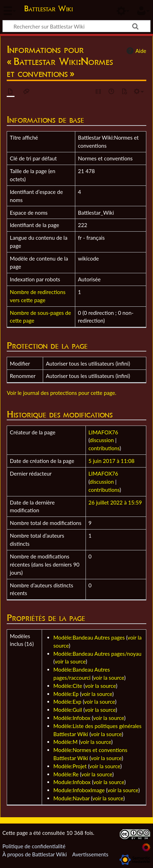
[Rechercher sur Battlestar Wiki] (76, 26)
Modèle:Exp (67, 702)
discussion (102, 440)
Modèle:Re (66, 774)
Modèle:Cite (68, 686)
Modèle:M (66, 742)
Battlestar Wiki (48, 9)
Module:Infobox (72, 782)
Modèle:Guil (68, 710)
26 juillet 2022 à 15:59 (115, 502)
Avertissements (90, 854)
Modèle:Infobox (72, 718)
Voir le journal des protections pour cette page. (61, 393)
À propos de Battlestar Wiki (35, 854)
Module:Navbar (72, 798)
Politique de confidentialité (34, 846)
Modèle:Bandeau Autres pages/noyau (97, 654)
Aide (135, 51)
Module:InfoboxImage (79, 790)
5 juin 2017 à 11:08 (111, 461)
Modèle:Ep (66, 694)
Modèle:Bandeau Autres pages (89, 637)
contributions (104, 448)
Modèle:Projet (70, 766)
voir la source (70, 661)
